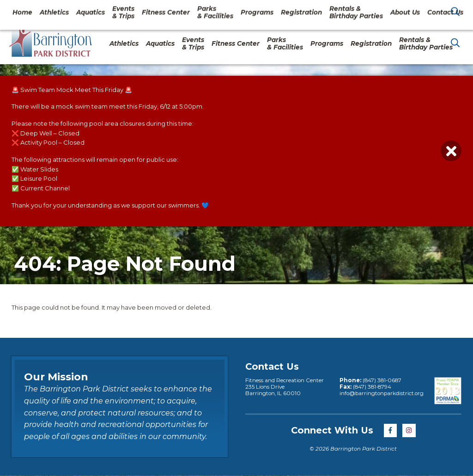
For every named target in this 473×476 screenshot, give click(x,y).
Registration (371, 43)
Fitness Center (236, 43)
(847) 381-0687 (382, 380)
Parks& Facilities (285, 43)
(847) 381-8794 (372, 387)
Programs (327, 43)
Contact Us (391, 11)
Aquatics (160, 43)
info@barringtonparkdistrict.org (382, 393)
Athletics (124, 43)
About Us (343, 11)
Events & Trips (193, 43)
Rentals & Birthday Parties (426, 43)
